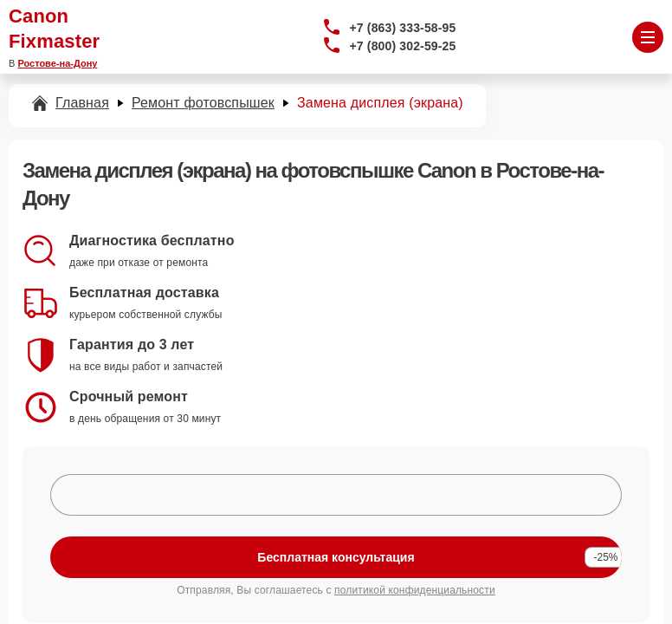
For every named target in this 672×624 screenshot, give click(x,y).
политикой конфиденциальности (415, 590)
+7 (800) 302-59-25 (403, 46)
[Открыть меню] (648, 37)
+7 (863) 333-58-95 (403, 28)
